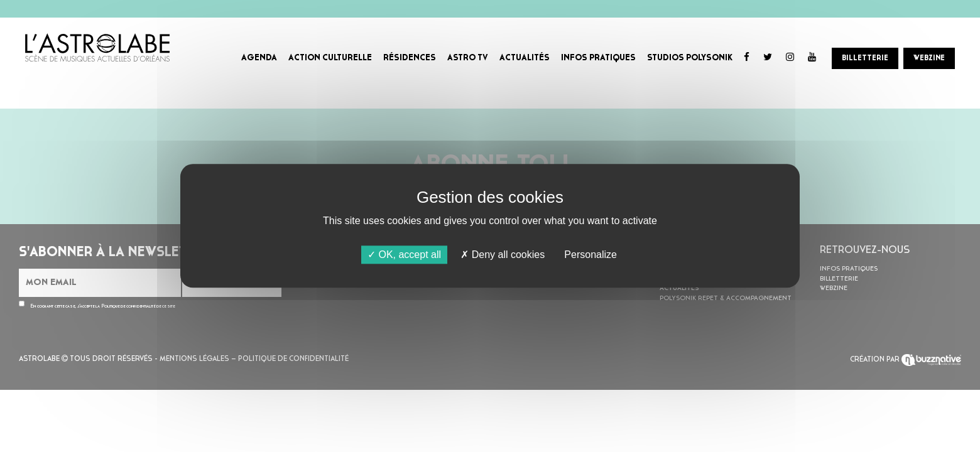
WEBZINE (929, 58)
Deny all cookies (503, 255)
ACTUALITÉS (525, 58)
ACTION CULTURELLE (330, 58)
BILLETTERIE (865, 58)
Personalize (591, 255)
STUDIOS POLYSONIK (690, 58)
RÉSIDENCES (410, 58)
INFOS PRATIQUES (598, 58)
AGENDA (259, 58)
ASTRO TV (468, 58)
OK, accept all (404, 255)
